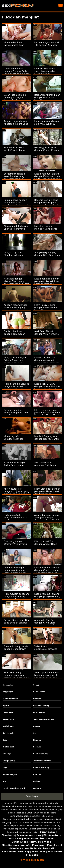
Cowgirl (37, 685)
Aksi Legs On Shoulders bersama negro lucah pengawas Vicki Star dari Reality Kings (47, 677)
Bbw (5, 781)
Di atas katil (8, 747)
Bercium (37, 747)
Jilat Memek (8, 733)
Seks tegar (32, 796)
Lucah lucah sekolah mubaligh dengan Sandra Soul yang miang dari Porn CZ (15, 99)
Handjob (37, 699)
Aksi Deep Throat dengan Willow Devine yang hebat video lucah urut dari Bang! (47, 335)
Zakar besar (8, 712)
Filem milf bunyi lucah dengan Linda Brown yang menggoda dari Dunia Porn (16, 650)
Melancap (38, 788)
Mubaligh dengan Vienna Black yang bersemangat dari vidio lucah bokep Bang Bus (16, 283)
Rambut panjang (41, 754)
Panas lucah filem (11, 806)
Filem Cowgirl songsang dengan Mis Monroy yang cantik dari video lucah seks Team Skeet (17, 598)
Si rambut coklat (10, 699)
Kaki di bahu (8, 726)
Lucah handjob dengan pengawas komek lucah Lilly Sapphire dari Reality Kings (47, 283)
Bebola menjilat (10, 775)
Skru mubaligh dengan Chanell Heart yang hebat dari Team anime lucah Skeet (16, 230)
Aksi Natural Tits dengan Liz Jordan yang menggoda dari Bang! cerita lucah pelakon (17, 493)
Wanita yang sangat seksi (17, 819)
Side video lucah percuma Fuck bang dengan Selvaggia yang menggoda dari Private (47, 466)
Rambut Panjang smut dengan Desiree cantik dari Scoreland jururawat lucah (47, 440)
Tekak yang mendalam (44, 719)
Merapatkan (8, 719)
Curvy (36, 733)
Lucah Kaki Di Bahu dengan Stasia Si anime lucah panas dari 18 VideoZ (47, 388)
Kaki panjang (9, 761)
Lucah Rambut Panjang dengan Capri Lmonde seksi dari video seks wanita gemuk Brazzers (47, 572)
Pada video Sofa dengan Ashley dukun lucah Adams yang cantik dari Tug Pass (16, 519)
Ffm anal (37, 740)
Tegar (5, 768)
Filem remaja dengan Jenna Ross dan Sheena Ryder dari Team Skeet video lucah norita (47, 414)
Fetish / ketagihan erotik (14, 788)
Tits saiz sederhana (42, 761)
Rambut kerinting (41, 768)
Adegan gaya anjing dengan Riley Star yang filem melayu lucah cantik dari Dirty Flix (47, 256)
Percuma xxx (21, 803)
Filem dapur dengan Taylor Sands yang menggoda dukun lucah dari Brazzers (17, 466)
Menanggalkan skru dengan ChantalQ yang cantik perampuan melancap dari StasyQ (47, 151)
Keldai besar (39, 692)
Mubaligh (7, 754)
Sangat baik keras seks (23, 816)
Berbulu (37, 781)
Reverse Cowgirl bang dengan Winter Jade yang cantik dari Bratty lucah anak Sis (47, 204)
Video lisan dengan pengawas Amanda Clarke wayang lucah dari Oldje (15, 572)
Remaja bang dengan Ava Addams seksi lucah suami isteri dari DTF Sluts (16, 204)
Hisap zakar (8, 685)
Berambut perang (41, 706)
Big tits (6, 706)
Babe (5, 740)
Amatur (37, 726)
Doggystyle (8, 692)
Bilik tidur (38, 775)
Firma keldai (39, 712)
